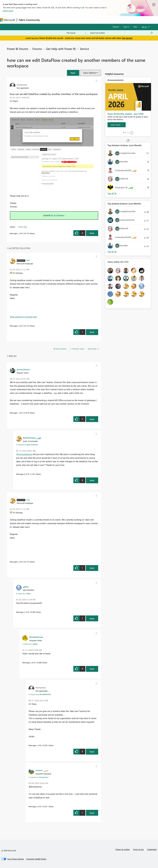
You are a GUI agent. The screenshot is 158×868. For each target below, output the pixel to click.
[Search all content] (122, 33)
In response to (27, 445)
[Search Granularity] (76, 33)
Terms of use (138, 849)
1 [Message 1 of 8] (18, 233)
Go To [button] (144, 27)
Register (116, 27)
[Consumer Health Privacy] (36, 859)
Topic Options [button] (89, 73)
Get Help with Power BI (61, 49)
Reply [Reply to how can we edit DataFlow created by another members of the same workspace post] (92, 233)
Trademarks (152, 849)
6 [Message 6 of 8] (37, 806)
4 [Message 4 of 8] (31, 663)
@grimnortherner (24, 454)
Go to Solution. (58, 215)
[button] (73, 73)
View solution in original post (23, 317)
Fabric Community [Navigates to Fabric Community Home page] (29, 20)
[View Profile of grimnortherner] (23, 369)
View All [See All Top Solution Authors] (112, 193)
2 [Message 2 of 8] (18, 326)
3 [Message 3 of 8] (24, 612)
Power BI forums (18, 49)
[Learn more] (117, 125)
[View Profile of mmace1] (39, 770)
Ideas (70, 20)
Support (117, 20)
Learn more (8, 11)
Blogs (95, 20)
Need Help (23, 227)
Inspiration (58, 20)
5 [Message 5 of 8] (37, 745)
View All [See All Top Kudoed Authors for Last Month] (112, 252)
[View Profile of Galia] (28, 260)
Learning (105, 20)
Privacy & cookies (123, 849)
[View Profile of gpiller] (26, 587)
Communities (82, 20)
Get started (127, 38)
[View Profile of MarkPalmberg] (29, 438)
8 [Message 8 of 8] (24, 474)
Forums (46, 20)
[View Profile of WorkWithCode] (36, 637)
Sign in (126, 27)
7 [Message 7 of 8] (18, 413)
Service (84, 49)
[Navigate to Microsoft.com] (8, 20)
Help (135, 27)
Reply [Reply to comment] (92, 332)
